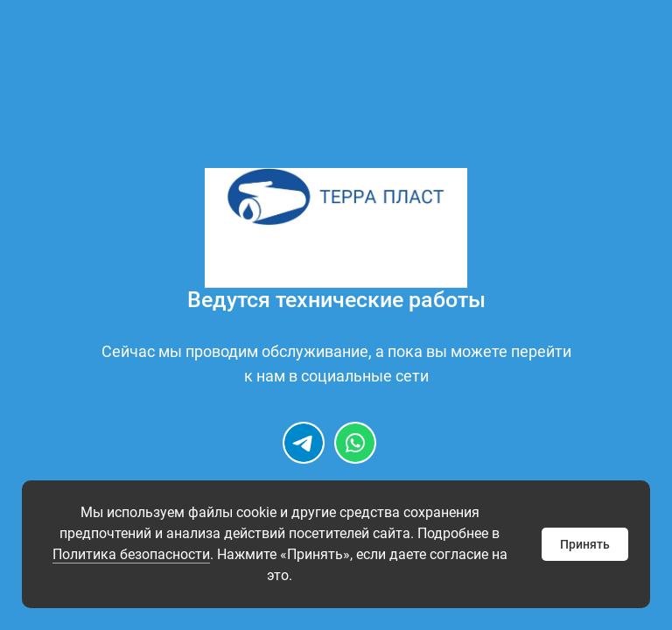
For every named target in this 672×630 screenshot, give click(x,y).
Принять (585, 544)
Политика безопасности (131, 554)
